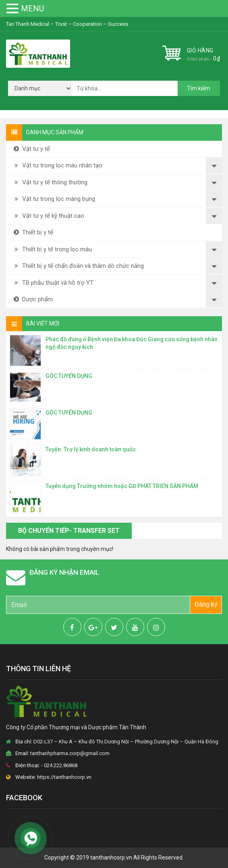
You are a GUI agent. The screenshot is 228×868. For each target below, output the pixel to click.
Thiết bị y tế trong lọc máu (52, 249)
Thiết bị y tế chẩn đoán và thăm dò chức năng (78, 266)
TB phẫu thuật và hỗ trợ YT (53, 283)
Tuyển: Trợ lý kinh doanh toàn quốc (91, 449)
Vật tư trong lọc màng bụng (54, 199)
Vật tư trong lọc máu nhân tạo (57, 165)
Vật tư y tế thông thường (50, 182)
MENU (32, 8)
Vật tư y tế (31, 149)
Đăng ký (206, 604)
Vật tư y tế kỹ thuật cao (48, 216)
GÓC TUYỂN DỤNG (69, 376)
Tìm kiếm (199, 88)
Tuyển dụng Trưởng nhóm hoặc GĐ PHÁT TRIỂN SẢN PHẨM (122, 486)
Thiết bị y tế (33, 232)
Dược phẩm (32, 299)
